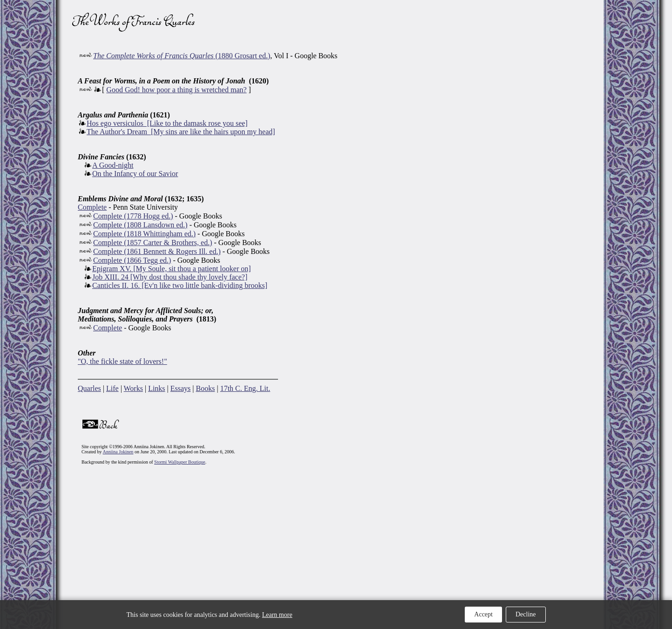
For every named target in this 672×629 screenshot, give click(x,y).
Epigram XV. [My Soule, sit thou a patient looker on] (172, 269)
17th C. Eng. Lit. (245, 388)
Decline (526, 614)
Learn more (277, 615)
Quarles (89, 388)
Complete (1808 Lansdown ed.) (140, 225)
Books (206, 388)
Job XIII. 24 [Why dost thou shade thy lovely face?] (170, 277)
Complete (92, 207)
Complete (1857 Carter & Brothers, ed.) (153, 243)
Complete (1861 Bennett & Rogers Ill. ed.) (157, 251)
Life (112, 388)
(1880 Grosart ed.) (182, 56)
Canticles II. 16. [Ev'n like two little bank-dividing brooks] (180, 285)
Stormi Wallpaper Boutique (180, 462)
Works (133, 388)
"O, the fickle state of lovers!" (122, 361)
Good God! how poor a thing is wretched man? (176, 90)
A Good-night (113, 165)
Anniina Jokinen (118, 452)
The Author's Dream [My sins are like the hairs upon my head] (181, 132)
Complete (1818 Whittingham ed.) (144, 234)
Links (156, 388)
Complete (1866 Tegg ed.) (132, 260)
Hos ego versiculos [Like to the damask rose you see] (167, 123)
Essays (181, 388)
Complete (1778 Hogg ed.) (133, 216)
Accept (483, 614)
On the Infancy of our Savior (135, 174)
